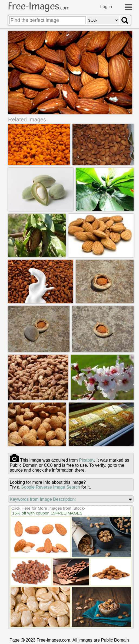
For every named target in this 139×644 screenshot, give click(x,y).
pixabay (87, 460)
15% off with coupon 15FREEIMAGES (47, 513)
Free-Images (39, 6)
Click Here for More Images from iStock (48, 508)
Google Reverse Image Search (50, 487)
